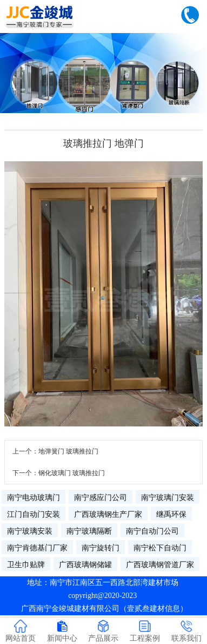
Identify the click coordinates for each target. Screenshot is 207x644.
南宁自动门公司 (152, 531)
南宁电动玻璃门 (34, 497)
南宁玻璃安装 (30, 531)
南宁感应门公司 (101, 497)
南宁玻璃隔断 (89, 531)
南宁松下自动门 (160, 548)
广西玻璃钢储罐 (85, 564)
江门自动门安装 (34, 514)
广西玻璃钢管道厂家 (160, 564)
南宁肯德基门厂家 (37, 548)
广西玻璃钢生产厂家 (108, 514)
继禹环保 (171, 514)
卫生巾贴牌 (26, 564)
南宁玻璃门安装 (168, 497)
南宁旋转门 (101, 548)
